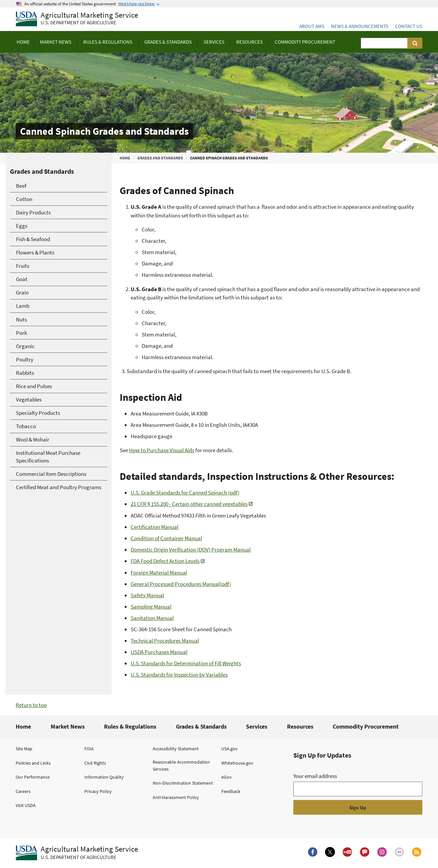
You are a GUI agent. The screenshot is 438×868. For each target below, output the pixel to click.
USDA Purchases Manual (159, 652)
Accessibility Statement (176, 749)
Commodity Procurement (366, 726)
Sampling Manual (151, 607)
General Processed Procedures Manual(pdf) (181, 584)
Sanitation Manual (152, 618)
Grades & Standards (201, 726)
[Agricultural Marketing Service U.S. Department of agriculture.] (77, 853)
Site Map (24, 749)
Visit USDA (26, 805)
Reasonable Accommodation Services (181, 765)
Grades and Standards (160, 158)
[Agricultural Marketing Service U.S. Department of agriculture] (77, 19)
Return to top (31, 705)
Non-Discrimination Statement (183, 783)
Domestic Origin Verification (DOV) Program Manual (191, 550)
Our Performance (33, 777)
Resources (300, 726)
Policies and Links (33, 763)
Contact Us (409, 26)
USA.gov (229, 749)
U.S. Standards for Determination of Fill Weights (186, 663)
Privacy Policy (98, 791)
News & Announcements (360, 26)
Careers (23, 791)
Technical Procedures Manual (165, 641)
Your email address (315, 776)
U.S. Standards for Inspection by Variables (179, 675)
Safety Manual (147, 595)
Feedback (231, 791)
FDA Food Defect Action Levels (165, 561)
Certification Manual (154, 527)
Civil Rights (95, 763)
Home (125, 158)
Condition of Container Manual (166, 538)
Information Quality (104, 777)
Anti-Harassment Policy (176, 797)
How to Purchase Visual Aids (162, 450)
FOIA (89, 749)
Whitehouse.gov (237, 763)
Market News (68, 726)
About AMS (312, 26)
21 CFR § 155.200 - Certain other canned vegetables (189, 504)
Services (257, 726)
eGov (226, 777)
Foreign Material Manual (159, 573)
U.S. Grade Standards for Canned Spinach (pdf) (185, 493)
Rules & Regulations (130, 726)
